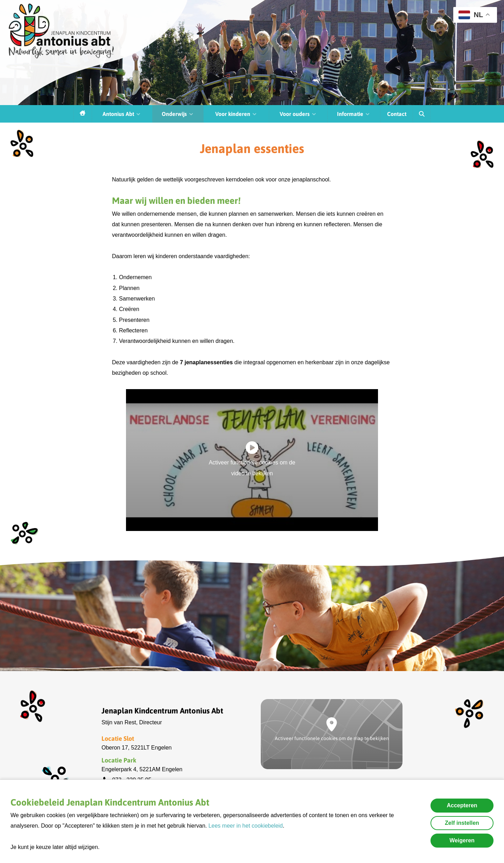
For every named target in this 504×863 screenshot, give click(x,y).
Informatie (354, 114)
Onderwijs (178, 114)
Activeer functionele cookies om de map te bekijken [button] (332, 738)
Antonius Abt (122, 114)
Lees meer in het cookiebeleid (246, 826)
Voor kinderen (236, 114)
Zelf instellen (462, 823)
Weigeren (462, 840)
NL (471, 15)
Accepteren (462, 805)
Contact (397, 114)
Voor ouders (298, 114)
